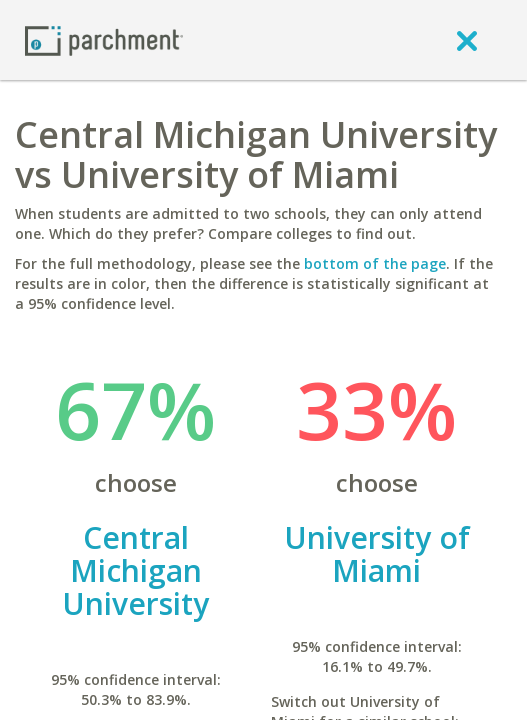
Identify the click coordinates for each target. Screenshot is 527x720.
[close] (467, 40)
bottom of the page (375, 263)
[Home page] (104, 39)
